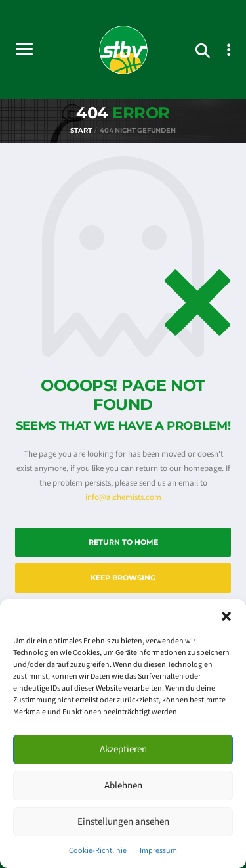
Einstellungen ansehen (123, 822)
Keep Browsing (123, 578)
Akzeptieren (123, 749)
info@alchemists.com (123, 497)
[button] (226, 616)
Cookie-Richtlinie (98, 851)
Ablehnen (123, 786)
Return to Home (123, 542)
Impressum (158, 851)
